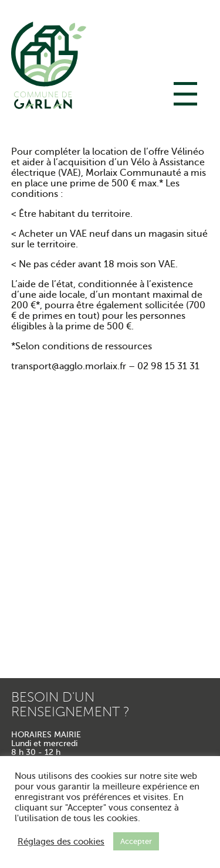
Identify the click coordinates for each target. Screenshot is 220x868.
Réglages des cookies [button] (61, 842)
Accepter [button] (136, 841)
